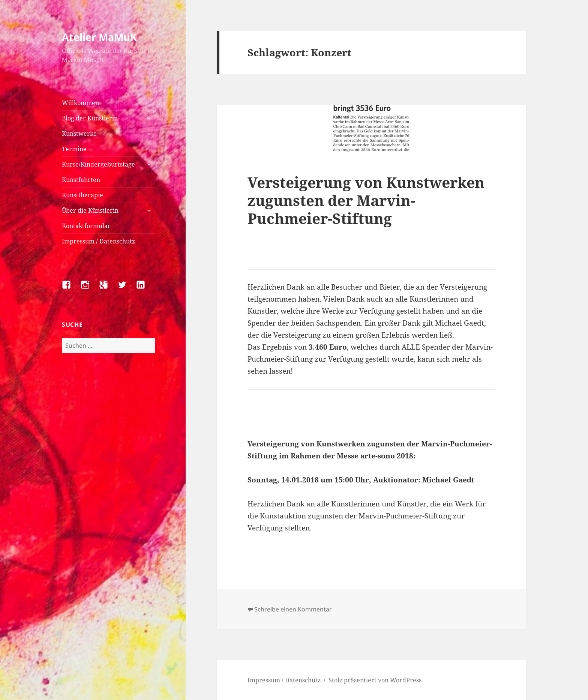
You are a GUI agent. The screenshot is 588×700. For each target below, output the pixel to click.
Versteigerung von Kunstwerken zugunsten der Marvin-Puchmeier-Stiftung (366, 200)
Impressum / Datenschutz (98, 241)
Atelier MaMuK (99, 37)
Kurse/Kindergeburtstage (98, 164)
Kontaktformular (86, 226)
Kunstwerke (79, 134)
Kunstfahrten (81, 180)
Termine (74, 149)
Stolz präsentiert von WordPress (375, 680)
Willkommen (80, 103)
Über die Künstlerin (90, 210)
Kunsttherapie (82, 195)
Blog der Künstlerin (90, 118)
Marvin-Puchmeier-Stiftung (405, 516)
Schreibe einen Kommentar (293, 609)
